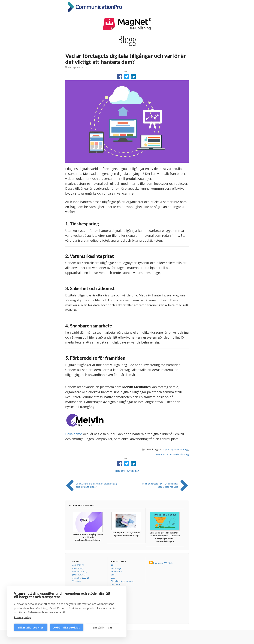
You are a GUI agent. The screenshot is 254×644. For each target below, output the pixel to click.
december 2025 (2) (81, 578)
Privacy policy (22, 617)
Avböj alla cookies (67, 627)
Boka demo (74, 434)
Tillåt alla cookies (31, 627)
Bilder (114, 575)
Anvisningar (116, 568)
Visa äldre (77, 581)
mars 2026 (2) (78, 568)
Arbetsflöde (116, 571)
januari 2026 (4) (79, 575)
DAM (113, 578)
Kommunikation (164, 454)
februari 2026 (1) (80, 571)
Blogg (127, 39)
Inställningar (103, 627)
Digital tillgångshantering (175, 449)
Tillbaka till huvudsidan (127, 471)
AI (112, 565)
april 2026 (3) (78, 565)
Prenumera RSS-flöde (163, 563)
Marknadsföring (181, 454)
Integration (116, 584)
